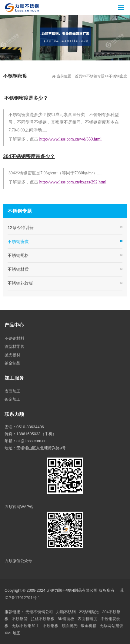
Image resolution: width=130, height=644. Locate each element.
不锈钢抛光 (89, 612)
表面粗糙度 (87, 619)
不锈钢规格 (18, 255)
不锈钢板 (51, 626)
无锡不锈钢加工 (26, 626)
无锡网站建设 (112, 626)
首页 (78, 76)
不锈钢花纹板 (20, 283)
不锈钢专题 (95, 76)
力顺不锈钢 (66, 612)
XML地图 (13, 633)
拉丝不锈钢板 (43, 619)
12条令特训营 (21, 228)
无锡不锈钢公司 (39, 612)
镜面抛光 (70, 626)
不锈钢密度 (118, 76)
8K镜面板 (66, 619)
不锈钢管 (20, 619)
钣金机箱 (88, 626)
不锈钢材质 (18, 269)
